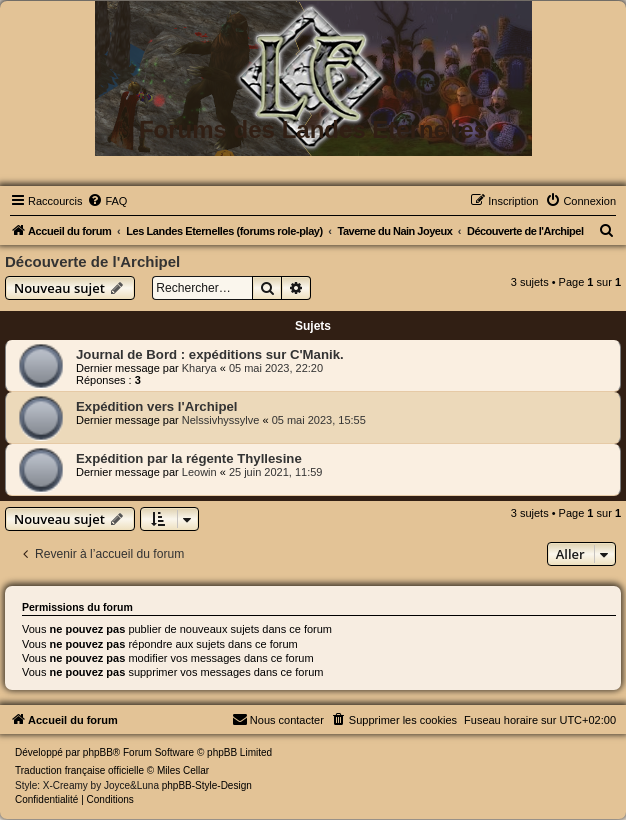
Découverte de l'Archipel (92, 261)
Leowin (199, 472)
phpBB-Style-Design (207, 785)
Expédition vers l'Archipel (156, 406)
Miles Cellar (183, 770)
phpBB (98, 752)
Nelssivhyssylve (221, 420)
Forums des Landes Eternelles (313, 129)
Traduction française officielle (79, 770)
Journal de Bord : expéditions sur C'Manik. (210, 354)
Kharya (199, 368)
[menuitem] (107, 201)
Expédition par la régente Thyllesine (189, 458)
